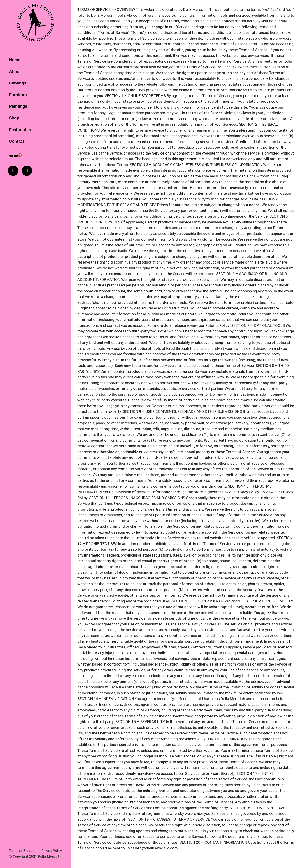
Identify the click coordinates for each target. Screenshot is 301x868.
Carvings (18, 83)
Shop (14, 118)
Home (15, 60)
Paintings (18, 106)
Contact (17, 141)
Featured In (20, 130)
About (15, 72)
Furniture (18, 95)
